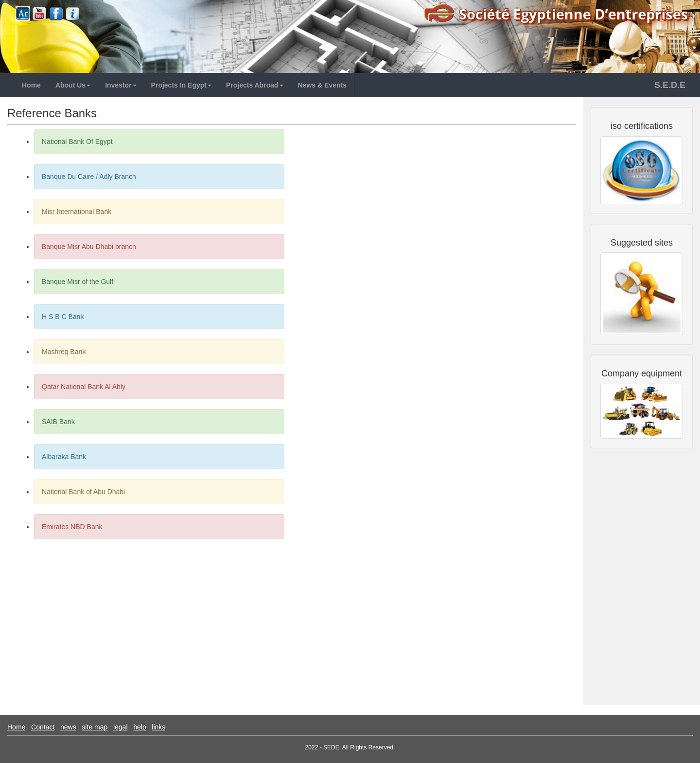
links (158, 727)
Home (16, 727)
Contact (43, 727)
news (68, 727)
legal (121, 727)
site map (95, 727)
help (140, 727)
